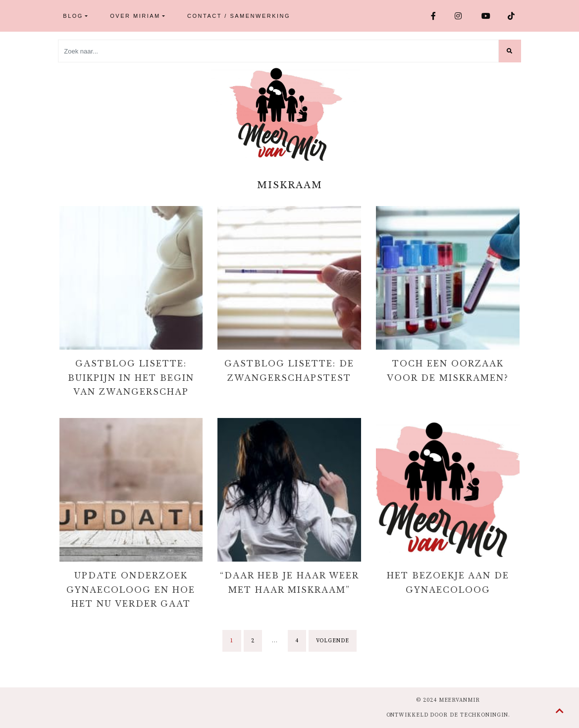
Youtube (486, 16)
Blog (73, 16)
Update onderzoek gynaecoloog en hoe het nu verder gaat (131, 590)
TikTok (512, 16)
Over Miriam (135, 16)
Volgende (332, 641)
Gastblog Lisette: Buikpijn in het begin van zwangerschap (131, 378)
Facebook (434, 16)
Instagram (459, 16)
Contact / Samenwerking (239, 16)
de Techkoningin (479, 715)
